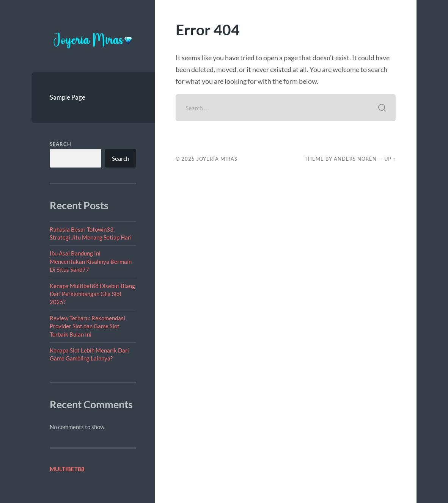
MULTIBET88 (67, 469)
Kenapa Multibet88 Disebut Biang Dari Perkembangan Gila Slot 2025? (92, 294)
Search (61, 144)
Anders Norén (355, 159)
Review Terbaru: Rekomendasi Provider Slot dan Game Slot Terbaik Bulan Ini (87, 326)
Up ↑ (390, 159)
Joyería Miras (217, 159)
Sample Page (68, 97)
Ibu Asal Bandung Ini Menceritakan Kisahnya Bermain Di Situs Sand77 (91, 261)
